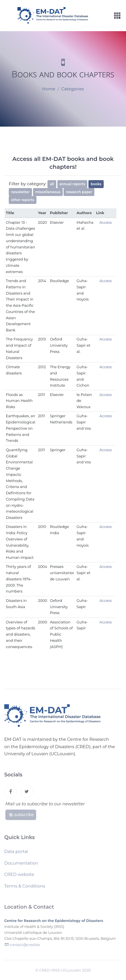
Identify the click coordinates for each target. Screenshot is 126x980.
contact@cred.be (25, 946)
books (96, 184)
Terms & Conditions (25, 888)
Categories (73, 89)
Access (106, 222)
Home (49, 89)
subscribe (21, 816)
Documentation (21, 865)
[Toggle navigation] (117, 16)
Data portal (16, 853)
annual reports (72, 184)
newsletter (20, 192)
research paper (79, 192)
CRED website (19, 876)
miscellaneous (48, 192)
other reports (23, 200)
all (52, 184)
